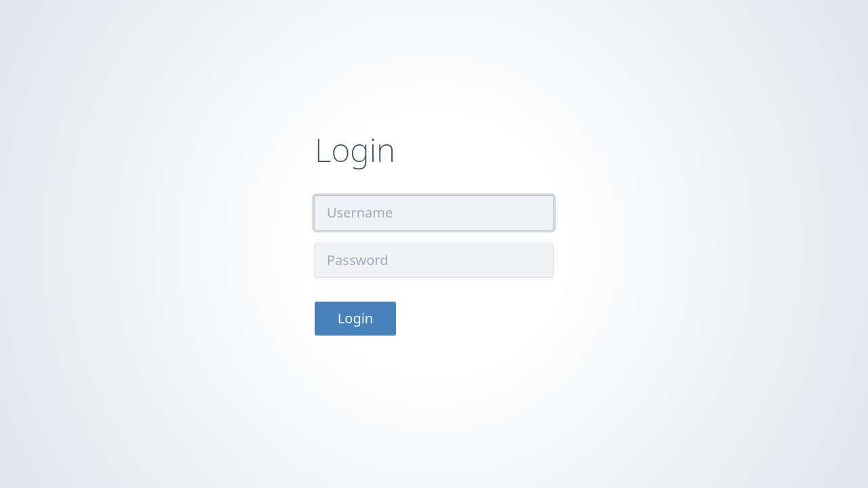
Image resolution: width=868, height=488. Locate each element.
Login (355, 318)
